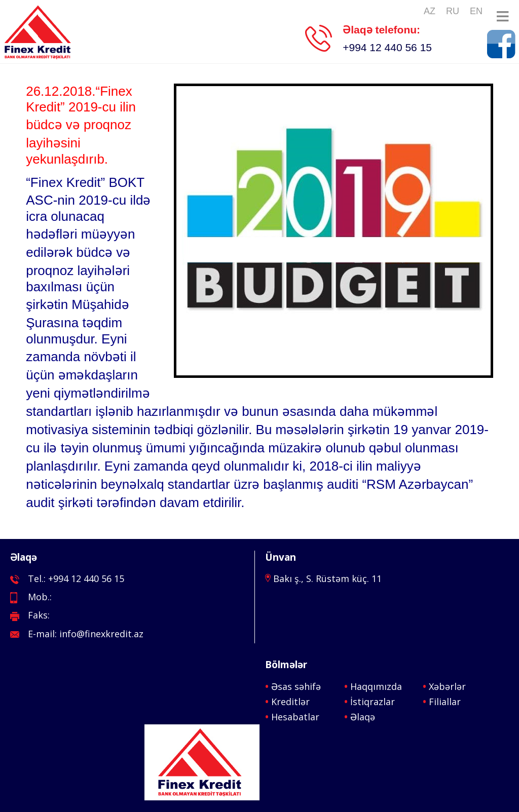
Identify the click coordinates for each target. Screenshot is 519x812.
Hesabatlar (295, 717)
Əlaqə (363, 717)
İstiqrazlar (373, 702)
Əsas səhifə (296, 686)
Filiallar (445, 702)
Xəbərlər (447, 686)
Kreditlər (290, 702)
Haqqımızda (376, 686)
